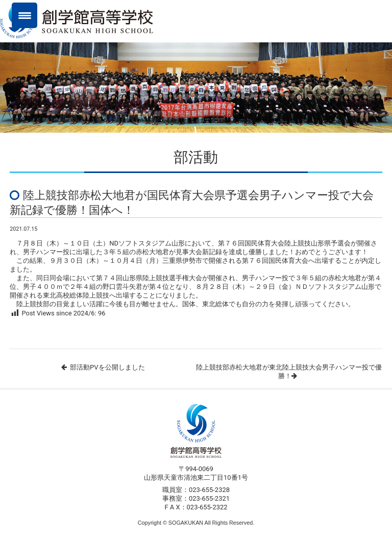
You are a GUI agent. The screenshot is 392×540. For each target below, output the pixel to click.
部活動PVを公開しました (107, 367)
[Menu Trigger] (24, 15)
